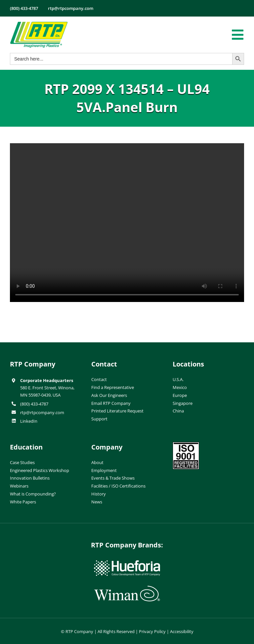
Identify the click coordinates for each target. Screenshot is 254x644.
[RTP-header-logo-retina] (39, 24)
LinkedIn (29, 421)
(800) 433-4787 (34, 404)
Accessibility (182, 631)
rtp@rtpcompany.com (42, 412)
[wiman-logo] (127, 588)
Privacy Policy (152, 631)
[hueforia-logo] (127, 563)
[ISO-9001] (186, 445)
